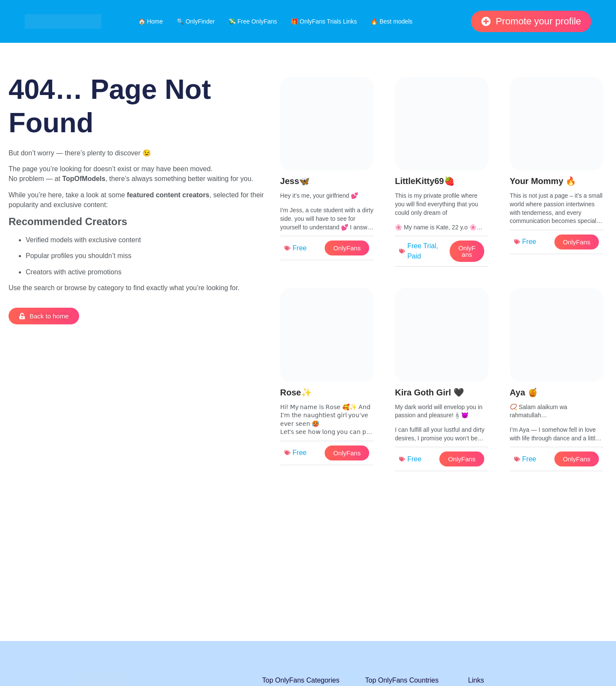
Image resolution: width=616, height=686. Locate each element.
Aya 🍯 (524, 392)
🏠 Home (151, 21)
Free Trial (422, 246)
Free (300, 248)
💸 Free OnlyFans (253, 21)
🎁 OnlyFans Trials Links (324, 21)
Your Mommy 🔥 (543, 181)
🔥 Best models (391, 21)
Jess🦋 (295, 181)
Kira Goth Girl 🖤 (429, 392)
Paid (414, 256)
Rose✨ (296, 392)
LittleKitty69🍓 (425, 181)
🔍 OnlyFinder (196, 21)
